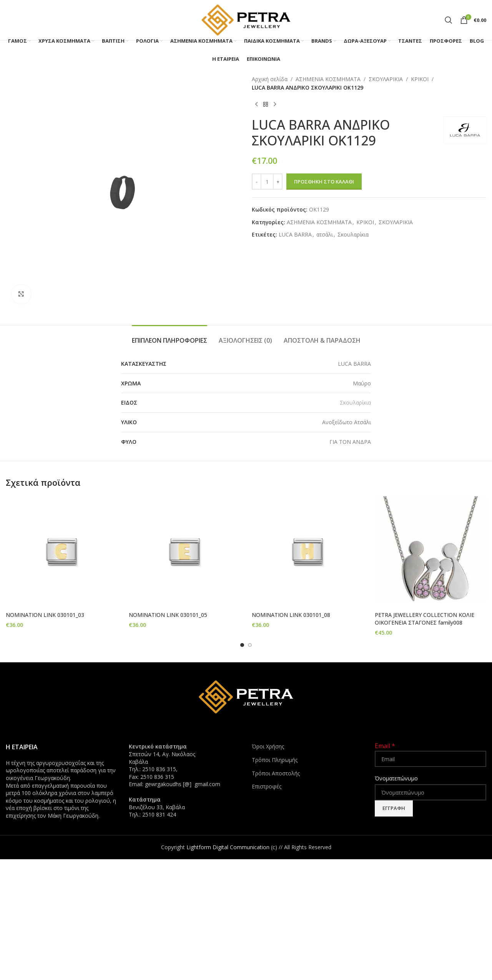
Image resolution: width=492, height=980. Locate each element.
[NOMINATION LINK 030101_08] (307, 552)
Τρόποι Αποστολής (276, 773)
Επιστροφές (267, 786)
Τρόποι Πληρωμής (275, 760)
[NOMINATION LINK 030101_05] (184, 552)
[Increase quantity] (278, 182)
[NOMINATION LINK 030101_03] (61, 552)
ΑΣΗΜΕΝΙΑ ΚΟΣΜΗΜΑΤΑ (328, 79)
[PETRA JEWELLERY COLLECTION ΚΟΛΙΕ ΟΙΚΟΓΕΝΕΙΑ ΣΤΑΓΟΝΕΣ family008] (430, 552)
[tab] (170, 337)
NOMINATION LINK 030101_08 (291, 615)
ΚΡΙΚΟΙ (420, 79)
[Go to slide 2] (250, 645)
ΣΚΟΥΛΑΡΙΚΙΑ (386, 79)
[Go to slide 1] (242, 645)
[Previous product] (256, 105)
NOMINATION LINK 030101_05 (168, 615)
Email (385, 746)
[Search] (449, 20)
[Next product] (275, 105)
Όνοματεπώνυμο (396, 778)
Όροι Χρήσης (268, 746)
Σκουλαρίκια (353, 234)
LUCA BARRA (295, 234)
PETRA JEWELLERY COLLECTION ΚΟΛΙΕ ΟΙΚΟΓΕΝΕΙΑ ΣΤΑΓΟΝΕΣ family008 (425, 619)
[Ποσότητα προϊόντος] (267, 182)
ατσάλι (325, 234)
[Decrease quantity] (257, 182)
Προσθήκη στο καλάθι (324, 182)
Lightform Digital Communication (228, 847)
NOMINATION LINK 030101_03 (45, 615)
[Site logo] (246, 19)
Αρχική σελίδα (270, 79)
